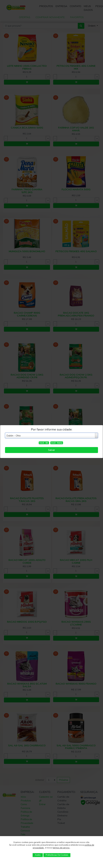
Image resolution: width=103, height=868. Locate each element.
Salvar (51, 450)
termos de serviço (61, 848)
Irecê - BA (44, 443)
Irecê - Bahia (57, 443)
